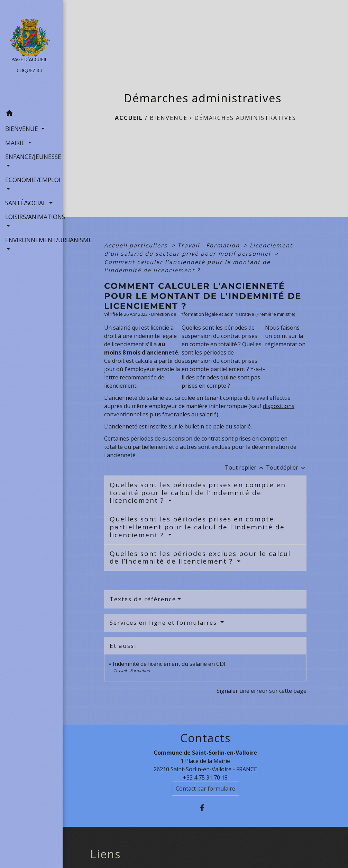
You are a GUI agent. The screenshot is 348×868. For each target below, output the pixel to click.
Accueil (129, 118)
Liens (106, 854)
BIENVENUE (169, 118)
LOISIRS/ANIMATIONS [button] (31, 217)
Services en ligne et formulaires (164, 622)
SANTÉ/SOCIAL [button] (26, 203)
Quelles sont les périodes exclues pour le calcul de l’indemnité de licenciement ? (200, 558)
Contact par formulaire (205, 789)
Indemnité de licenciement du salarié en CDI (169, 664)
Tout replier (245, 468)
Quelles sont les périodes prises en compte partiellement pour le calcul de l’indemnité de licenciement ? (197, 527)
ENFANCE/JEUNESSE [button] (31, 157)
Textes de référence (143, 599)
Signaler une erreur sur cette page (262, 691)
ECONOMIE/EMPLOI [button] (31, 180)
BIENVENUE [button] (22, 129)
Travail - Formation (210, 245)
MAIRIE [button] (16, 143)
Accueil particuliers (137, 245)
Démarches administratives (245, 118)
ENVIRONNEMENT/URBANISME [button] (31, 240)
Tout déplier (286, 468)
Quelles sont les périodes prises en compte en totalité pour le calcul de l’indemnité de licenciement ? (198, 493)
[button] (31, 114)
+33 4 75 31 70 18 (205, 777)
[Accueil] (31, 53)
